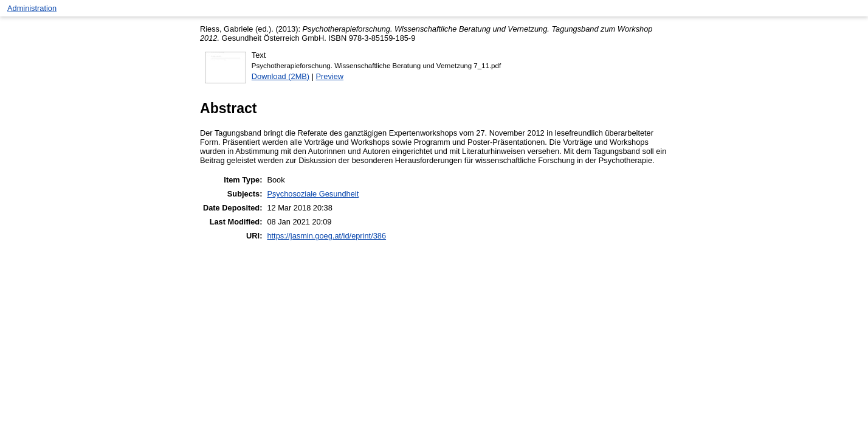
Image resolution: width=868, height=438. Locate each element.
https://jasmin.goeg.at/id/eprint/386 (326, 236)
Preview (330, 76)
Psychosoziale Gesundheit (313, 194)
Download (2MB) (281, 76)
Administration (32, 8)
